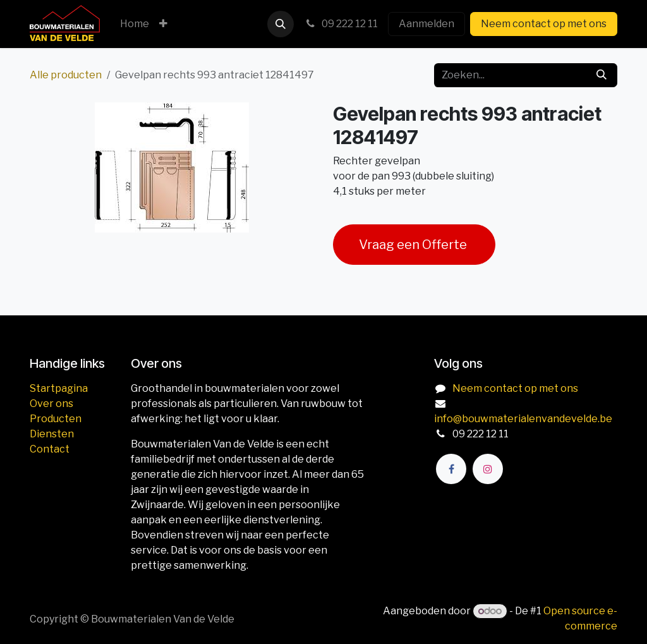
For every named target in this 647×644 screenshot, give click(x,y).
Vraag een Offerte (414, 245)
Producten (56, 419)
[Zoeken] (602, 75)
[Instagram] (488, 469)
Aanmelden (426, 24)
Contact (50, 449)
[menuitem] (135, 24)
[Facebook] (451, 469)
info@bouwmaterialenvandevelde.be (523, 419)
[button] (281, 24)
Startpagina (59, 388)
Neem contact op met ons (544, 24)
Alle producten (66, 75)
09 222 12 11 (341, 24)
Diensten (52, 434)
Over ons (51, 404)
